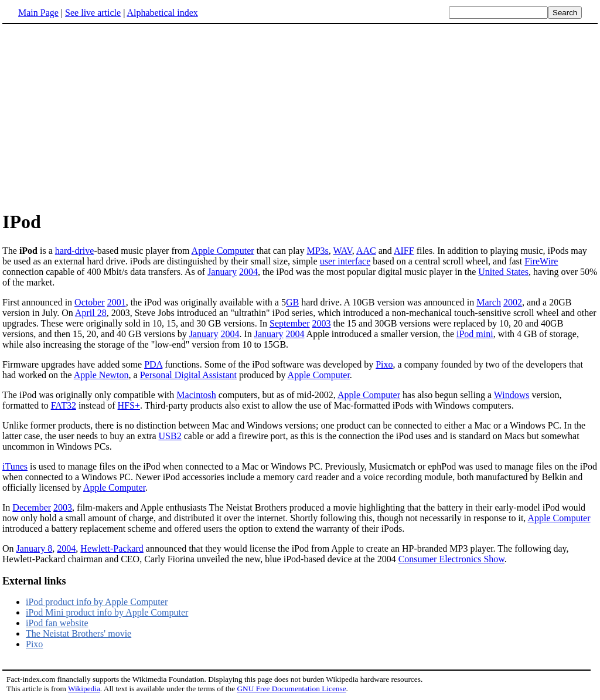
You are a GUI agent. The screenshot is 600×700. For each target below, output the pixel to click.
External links (34, 581)
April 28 (91, 313)
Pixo (384, 364)
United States (503, 272)
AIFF (404, 251)
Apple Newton (101, 375)
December (32, 507)
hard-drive (75, 251)
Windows (512, 395)
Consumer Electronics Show (451, 559)
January (222, 272)
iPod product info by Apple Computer (97, 602)
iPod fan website (57, 623)
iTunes (15, 466)
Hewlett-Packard (112, 548)
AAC (366, 251)
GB (292, 302)
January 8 (35, 548)
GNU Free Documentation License (291, 689)
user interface (345, 261)
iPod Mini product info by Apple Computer (107, 612)
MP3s (317, 251)
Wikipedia (84, 689)
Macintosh (196, 395)
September (289, 323)
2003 (322, 323)
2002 (513, 302)
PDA (153, 364)
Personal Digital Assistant (188, 375)
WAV (343, 251)
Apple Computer (223, 251)
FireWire (541, 261)
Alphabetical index (162, 13)
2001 (117, 302)
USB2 (170, 436)
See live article (93, 13)
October (90, 302)
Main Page (38, 13)
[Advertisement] (101, 117)
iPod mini (475, 334)
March (489, 302)
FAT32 (64, 405)
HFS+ (129, 405)
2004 (248, 272)
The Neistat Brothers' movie (79, 633)
